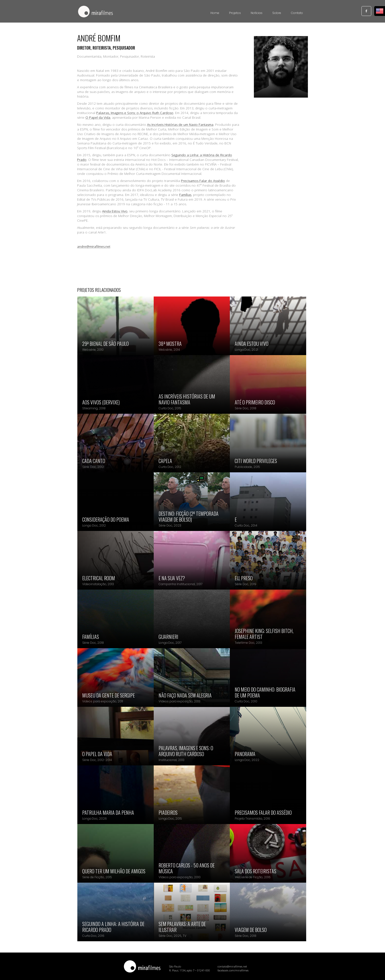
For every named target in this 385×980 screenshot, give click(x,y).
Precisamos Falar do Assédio (203, 181)
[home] (96, 12)
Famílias (185, 195)
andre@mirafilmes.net (94, 246)
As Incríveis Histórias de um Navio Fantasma (180, 125)
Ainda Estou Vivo (115, 211)
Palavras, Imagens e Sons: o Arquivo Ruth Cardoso (135, 113)
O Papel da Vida (98, 117)
